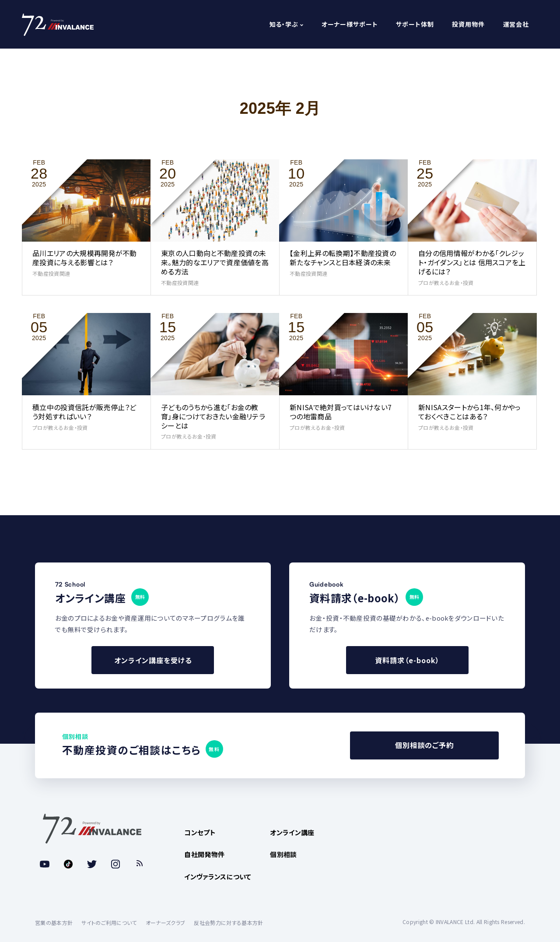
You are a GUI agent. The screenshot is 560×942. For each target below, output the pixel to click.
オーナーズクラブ (166, 923)
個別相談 (283, 854)
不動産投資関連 (51, 273)
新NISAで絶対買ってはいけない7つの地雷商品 (341, 412)
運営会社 (516, 25)
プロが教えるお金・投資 (446, 283)
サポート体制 (415, 25)
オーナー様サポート (350, 25)
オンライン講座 (292, 832)
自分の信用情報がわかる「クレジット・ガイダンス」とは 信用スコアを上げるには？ (472, 262)
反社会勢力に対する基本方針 (228, 923)
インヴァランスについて (218, 877)
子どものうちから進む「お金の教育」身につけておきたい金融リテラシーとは (213, 416)
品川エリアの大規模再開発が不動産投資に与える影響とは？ (85, 258)
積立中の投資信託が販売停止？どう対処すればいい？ (84, 412)
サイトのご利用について (109, 923)
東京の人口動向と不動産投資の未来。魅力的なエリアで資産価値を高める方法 (215, 262)
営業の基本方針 (54, 923)
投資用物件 (468, 25)
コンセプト (200, 832)
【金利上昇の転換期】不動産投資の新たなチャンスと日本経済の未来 (343, 258)
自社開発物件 (204, 854)
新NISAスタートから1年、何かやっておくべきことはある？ (470, 412)
